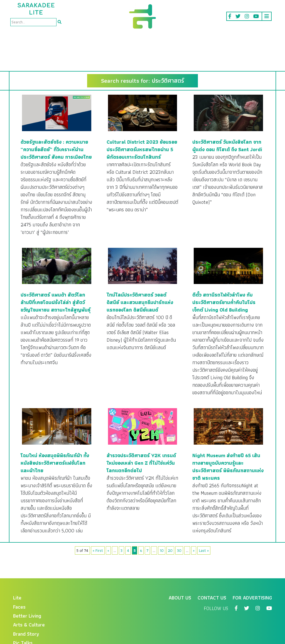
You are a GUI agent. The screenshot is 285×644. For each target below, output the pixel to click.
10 (162, 518)
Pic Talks (23, 610)
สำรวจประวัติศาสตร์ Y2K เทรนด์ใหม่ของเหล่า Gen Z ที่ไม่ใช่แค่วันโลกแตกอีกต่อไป (141, 430)
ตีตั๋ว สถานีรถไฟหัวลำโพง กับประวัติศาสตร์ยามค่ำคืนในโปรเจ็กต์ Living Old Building (224, 270)
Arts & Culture (29, 592)
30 (179, 518)
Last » (204, 518)
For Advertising (252, 565)
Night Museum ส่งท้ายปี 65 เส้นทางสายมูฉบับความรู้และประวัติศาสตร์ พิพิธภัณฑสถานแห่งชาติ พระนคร (228, 434)
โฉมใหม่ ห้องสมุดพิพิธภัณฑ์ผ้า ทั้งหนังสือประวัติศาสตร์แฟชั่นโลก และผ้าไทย (55, 430)
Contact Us (212, 565)
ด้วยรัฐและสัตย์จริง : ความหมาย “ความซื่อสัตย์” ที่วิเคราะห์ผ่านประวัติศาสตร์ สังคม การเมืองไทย (56, 117)
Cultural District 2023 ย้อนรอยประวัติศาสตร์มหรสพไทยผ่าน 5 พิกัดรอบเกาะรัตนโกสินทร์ (142, 117)
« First (98, 518)
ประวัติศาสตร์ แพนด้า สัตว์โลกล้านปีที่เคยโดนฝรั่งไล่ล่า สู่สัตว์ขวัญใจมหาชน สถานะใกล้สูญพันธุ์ (56, 270)
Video (19, 619)
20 (170, 518)
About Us (180, 565)
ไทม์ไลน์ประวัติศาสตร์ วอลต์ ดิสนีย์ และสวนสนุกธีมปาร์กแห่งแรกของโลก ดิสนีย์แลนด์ (140, 270)
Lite (17, 565)
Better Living (27, 583)
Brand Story (26, 601)
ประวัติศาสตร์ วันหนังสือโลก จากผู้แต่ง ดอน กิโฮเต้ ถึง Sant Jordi (227, 113)
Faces (19, 574)
